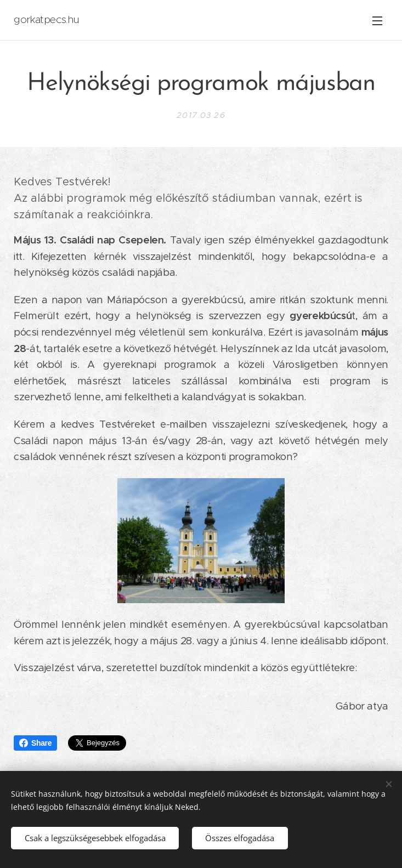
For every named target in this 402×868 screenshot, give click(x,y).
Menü (377, 21)
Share (35, 743)
